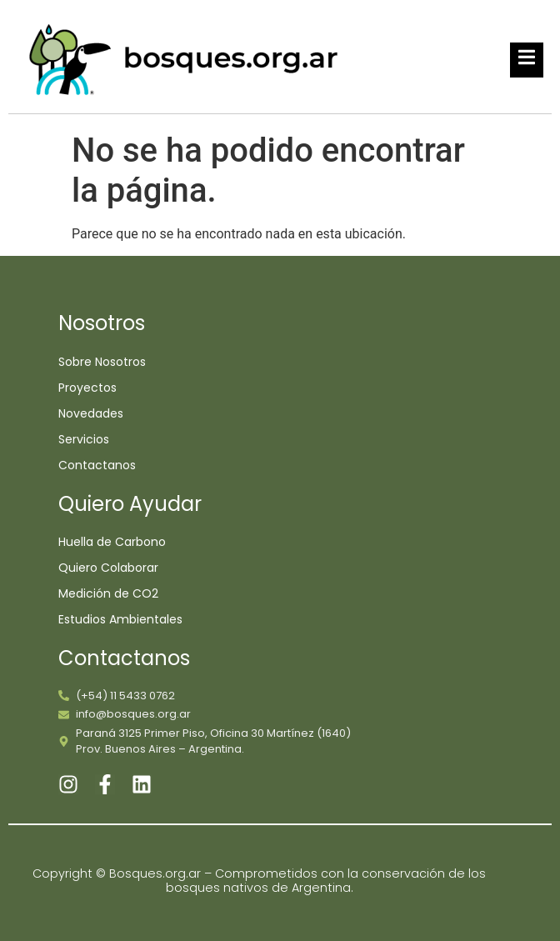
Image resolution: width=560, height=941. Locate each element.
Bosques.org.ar (157, 873)
